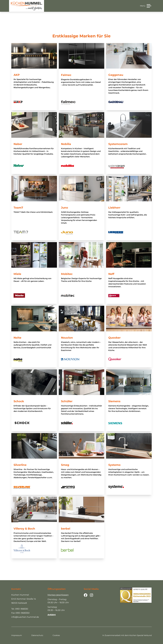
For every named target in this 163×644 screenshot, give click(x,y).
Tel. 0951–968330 (20, 609)
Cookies (56, 635)
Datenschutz (37, 635)
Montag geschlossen (58, 595)
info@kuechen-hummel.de (25, 617)
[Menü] (146, 6)
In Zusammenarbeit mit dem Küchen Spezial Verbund (127, 635)
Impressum (17, 635)
